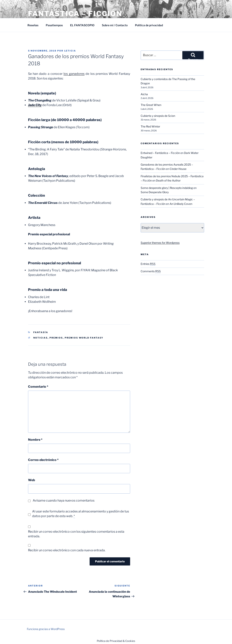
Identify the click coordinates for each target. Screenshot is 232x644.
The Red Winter (150, 126)
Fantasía (41, 332)
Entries (148, 264)
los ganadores (74, 74)
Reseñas (33, 25)
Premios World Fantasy (84, 338)
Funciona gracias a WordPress (46, 629)
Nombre (35, 440)
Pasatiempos (54, 25)
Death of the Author (168, 180)
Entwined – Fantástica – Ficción (160, 153)
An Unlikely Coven (181, 204)
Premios (56, 338)
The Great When (151, 105)
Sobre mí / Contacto (115, 25)
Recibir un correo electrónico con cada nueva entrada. (67, 550)
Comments (151, 271)
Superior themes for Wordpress (160, 243)
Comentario (38, 387)
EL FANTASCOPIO (82, 25)
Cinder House (178, 169)
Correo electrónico (43, 460)
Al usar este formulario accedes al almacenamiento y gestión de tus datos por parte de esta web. (81, 514)
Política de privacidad (149, 25)
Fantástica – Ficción (75, 14)
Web (32, 480)
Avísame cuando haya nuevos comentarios (64, 500)
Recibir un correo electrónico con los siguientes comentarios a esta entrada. (76, 534)
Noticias (41, 338)
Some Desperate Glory (155, 192)
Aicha (144, 94)
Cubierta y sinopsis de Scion (158, 116)
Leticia (70, 51)
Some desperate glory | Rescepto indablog (167, 188)
